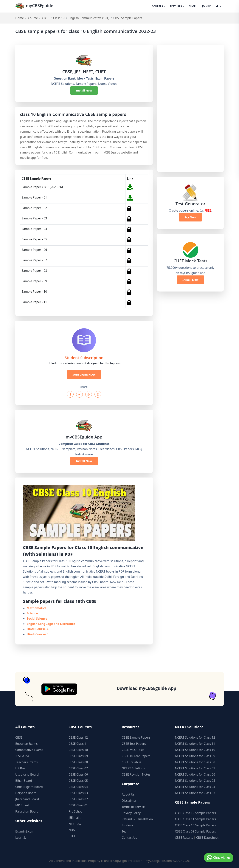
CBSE (45, 18)
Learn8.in (22, 838)
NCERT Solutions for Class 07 (195, 768)
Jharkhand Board (27, 799)
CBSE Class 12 (78, 737)
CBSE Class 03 (78, 793)
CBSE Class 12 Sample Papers (195, 813)
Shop (192, 7)
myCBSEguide (34, 6)
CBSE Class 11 (78, 744)
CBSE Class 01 (78, 805)
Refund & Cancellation (137, 819)
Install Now (84, 90)
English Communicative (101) (89, 18)
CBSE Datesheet (207, 838)
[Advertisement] (190, 108)
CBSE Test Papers (134, 744)
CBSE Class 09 (78, 756)
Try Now (190, 217)
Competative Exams (29, 750)
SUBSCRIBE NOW (84, 374)
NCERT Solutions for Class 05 (195, 781)
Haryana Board (26, 793)
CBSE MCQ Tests (133, 750)
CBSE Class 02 (78, 799)
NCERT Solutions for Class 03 (195, 793)
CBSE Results (184, 838)
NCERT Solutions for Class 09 (195, 756)
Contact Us (129, 838)
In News (127, 825)
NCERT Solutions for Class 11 (195, 744)
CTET (72, 836)
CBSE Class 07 (78, 768)
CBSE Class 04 (78, 787)
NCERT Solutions (133, 768)
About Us (128, 794)
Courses (158, 7)
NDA (72, 830)
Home (20, 18)
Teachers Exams (27, 762)
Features (177, 7)
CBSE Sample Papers (136, 737)
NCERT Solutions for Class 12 (195, 737)
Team (126, 831)
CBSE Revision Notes (136, 774)
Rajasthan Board (27, 811)
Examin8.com (25, 831)
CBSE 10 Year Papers (136, 756)
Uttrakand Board (27, 774)
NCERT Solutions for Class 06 (195, 774)
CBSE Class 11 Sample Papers (195, 819)
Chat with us (218, 858)
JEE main (75, 818)
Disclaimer (129, 801)
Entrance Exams (27, 744)
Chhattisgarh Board (29, 787)
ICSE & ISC (23, 756)
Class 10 (59, 18)
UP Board (22, 768)
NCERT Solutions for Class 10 (195, 750)
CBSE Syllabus (131, 762)
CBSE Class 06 (78, 774)
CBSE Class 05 (78, 781)
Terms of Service (133, 807)
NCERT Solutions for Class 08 (195, 762)
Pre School (76, 811)
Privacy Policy (131, 813)
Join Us (207, 7)
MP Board (22, 805)
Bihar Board (24, 781)
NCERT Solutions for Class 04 (195, 787)
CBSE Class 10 (78, 750)
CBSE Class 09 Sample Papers (195, 831)
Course (33, 18)
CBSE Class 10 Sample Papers (195, 825)
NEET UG (75, 824)
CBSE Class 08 (78, 762)
